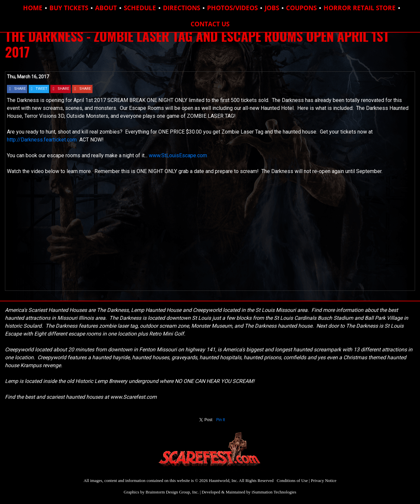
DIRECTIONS (182, 8)
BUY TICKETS (69, 8)
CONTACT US (210, 24)
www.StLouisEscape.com (178, 155)
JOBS (272, 8)
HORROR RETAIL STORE (360, 8)
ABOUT (106, 8)
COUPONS (301, 8)
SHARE (20, 89)
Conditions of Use (292, 480)
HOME (33, 8)
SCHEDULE (140, 8)
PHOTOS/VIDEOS (232, 8)
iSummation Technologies (274, 492)
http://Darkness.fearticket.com (43, 140)
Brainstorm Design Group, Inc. (172, 492)
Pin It (221, 420)
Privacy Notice (324, 480)
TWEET (41, 89)
